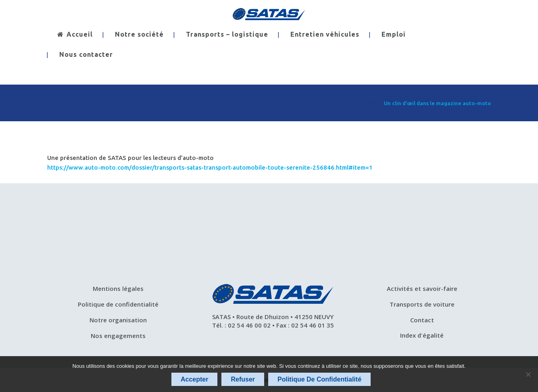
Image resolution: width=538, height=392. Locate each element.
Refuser (243, 379)
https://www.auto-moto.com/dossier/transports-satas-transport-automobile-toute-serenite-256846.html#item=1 (210, 167)
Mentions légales (118, 288)
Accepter (194, 379)
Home (337, 103)
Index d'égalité (422, 335)
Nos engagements (118, 336)
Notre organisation (118, 320)
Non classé (364, 103)
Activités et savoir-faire (422, 288)
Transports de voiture (422, 304)
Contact (422, 320)
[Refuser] (528, 374)
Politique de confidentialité (118, 304)
